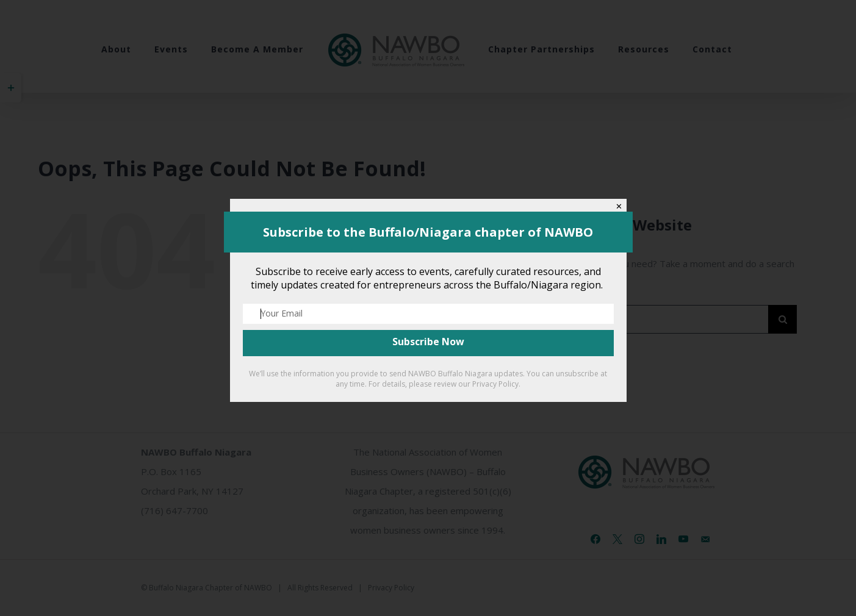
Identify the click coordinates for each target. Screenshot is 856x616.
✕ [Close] (619, 206)
